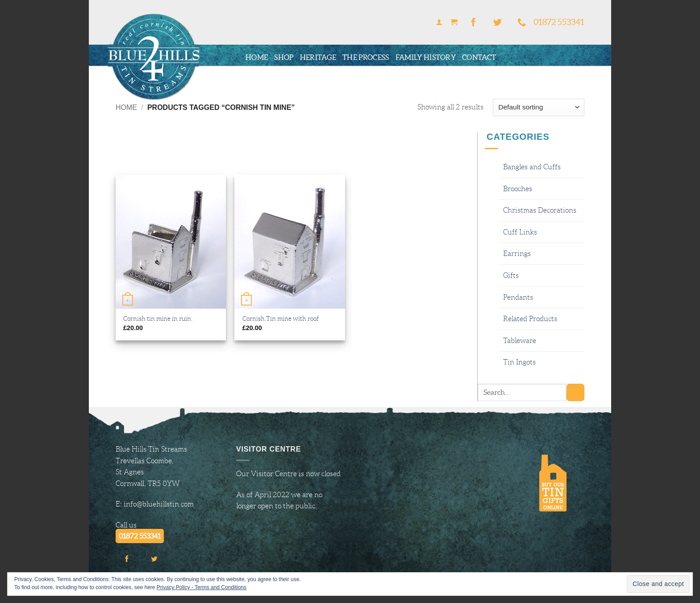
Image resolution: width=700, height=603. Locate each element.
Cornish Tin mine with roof (281, 318)
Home (257, 57)
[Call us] (521, 23)
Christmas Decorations (540, 210)
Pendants (518, 297)
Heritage (318, 57)
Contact (479, 57)
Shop (284, 57)
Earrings (517, 253)
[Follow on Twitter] (497, 23)
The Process (366, 57)
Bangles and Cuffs (532, 167)
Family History (426, 57)
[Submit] (575, 392)
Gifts (511, 275)
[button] (439, 23)
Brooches (518, 189)
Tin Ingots (519, 362)
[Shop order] (539, 107)
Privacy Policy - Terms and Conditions (202, 587)
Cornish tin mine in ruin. (158, 318)
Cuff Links (520, 232)
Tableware (520, 341)
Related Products (530, 319)
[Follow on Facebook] (474, 23)
